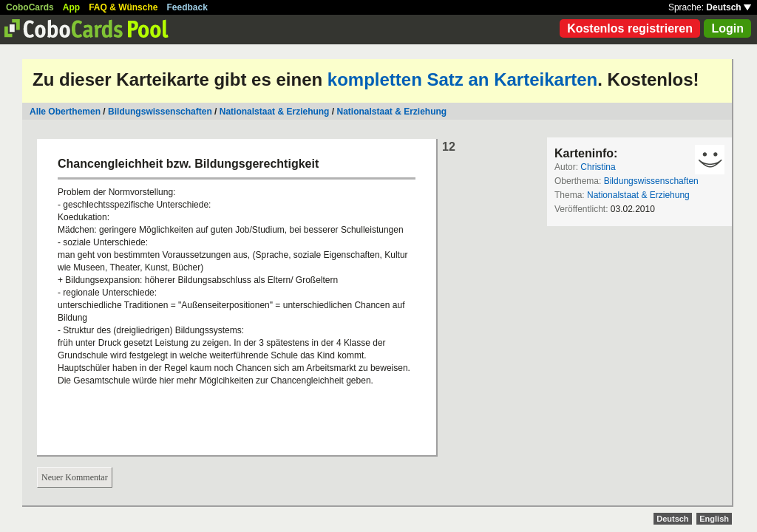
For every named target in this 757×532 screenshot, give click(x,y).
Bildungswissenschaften (160, 112)
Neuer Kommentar (75, 477)
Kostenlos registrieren (630, 28)
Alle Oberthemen (65, 112)
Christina (598, 167)
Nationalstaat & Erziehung (275, 112)
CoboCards (30, 7)
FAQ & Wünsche (123, 7)
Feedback (187, 7)
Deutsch (729, 7)
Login (727, 28)
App (71, 7)
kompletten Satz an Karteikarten (462, 79)
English (714, 519)
